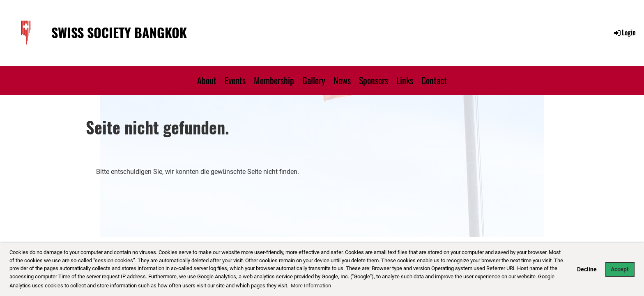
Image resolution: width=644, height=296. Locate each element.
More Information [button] (311, 286)
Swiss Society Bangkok (119, 33)
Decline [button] (587, 269)
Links (405, 80)
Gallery (314, 80)
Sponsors (374, 80)
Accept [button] (620, 269)
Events (235, 80)
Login (624, 32)
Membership (274, 80)
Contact (434, 80)
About (207, 80)
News (342, 80)
